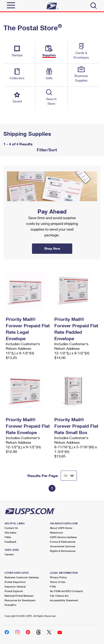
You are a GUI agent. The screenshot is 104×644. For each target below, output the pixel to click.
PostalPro (10, 605)
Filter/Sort (46, 150)
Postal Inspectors (15, 582)
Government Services (63, 546)
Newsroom (56, 532)
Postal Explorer (14, 591)
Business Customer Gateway (22, 577)
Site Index (10, 532)
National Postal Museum (19, 596)
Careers (9, 554)
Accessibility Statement (64, 600)
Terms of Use (58, 582)
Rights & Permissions (63, 551)
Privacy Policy (58, 577)
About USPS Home (61, 528)
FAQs (8, 537)
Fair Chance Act (59, 596)
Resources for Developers (20, 600)
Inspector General (15, 586)
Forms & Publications (63, 542)
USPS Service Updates (63, 537)
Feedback (10, 542)
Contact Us (11, 528)
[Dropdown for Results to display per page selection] (69, 476)
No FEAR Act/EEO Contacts (66, 591)
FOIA (53, 586)
